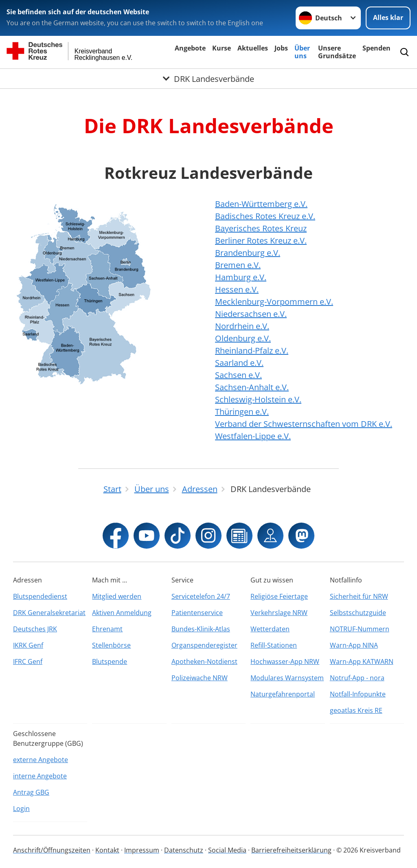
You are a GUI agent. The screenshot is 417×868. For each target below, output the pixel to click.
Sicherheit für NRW (359, 596)
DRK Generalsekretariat (49, 613)
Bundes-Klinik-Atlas (201, 629)
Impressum (142, 850)
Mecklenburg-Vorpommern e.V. (274, 302)
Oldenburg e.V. (243, 338)
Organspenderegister (204, 645)
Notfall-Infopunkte (358, 694)
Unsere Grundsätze (337, 52)
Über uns (302, 52)
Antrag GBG (31, 792)
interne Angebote (40, 776)
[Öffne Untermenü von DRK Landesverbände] (208, 79)
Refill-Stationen (274, 645)
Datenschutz (184, 850)
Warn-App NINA (354, 645)
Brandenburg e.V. (248, 253)
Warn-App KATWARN (362, 661)
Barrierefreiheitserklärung (291, 850)
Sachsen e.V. (238, 375)
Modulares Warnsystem (287, 678)
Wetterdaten (270, 629)
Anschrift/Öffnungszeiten (52, 850)
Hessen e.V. (237, 289)
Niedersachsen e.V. (251, 314)
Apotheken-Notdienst (204, 661)
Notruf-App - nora (357, 678)
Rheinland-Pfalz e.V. (252, 350)
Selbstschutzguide (358, 613)
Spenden (376, 48)
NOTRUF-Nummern (360, 629)
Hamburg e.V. (241, 277)
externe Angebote (41, 760)
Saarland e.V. (239, 363)
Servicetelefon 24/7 (201, 596)
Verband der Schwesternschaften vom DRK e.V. (304, 424)
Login (21, 809)
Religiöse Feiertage (279, 596)
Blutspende (110, 661)
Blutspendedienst (40, 596)
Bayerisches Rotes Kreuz (261, 228)
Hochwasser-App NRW (285, 661)
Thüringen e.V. (242, 412)
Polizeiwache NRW (200, 678)
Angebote (190, 48)
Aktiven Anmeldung (122, 613)
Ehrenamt (107, 629)
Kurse (222, 48)
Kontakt (107, 850)
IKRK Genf (28, 645)
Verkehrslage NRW (279, 613)
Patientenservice (197, 613)
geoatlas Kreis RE (356, 710)
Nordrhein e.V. (242, 326)
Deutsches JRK (35, 629)
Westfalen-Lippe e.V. (253, 436)
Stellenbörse (111, 645)
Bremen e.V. (238, 265)
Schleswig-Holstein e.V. (258, 399)
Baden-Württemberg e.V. (261, 204)
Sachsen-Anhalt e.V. (252, 387)
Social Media (227, 850)
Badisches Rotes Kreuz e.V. (265, 216)
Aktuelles (253, 48)
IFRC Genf (28, 661)
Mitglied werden (117, 596)
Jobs (281, 48)
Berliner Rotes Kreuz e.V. (261, 241)
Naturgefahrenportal (283, 694)
